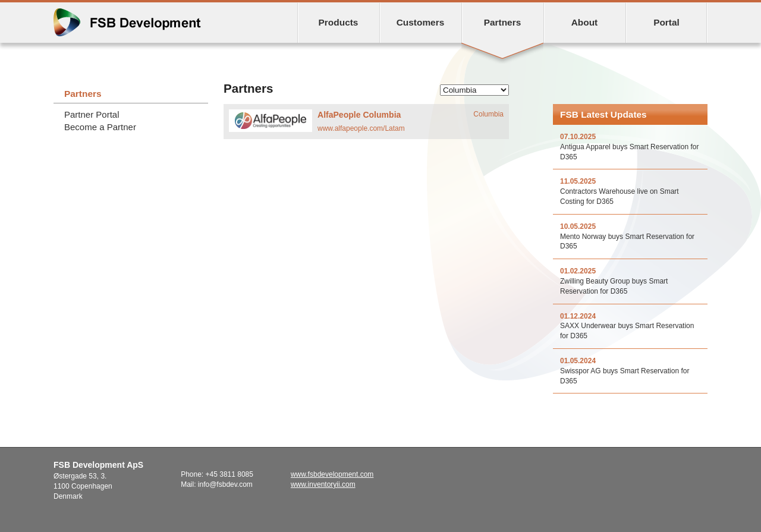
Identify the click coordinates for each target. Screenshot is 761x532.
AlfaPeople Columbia (359, 115)
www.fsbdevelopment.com (332, 474)
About (585, 22)
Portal (666, 22)
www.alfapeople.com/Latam (361, 128)
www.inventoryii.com (323, 484)
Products (339, 22)
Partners (503, 22)
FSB (127, 22)
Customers (421, 22)
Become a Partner (100, 127)
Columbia (488, 114)
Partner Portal (92, 114)
